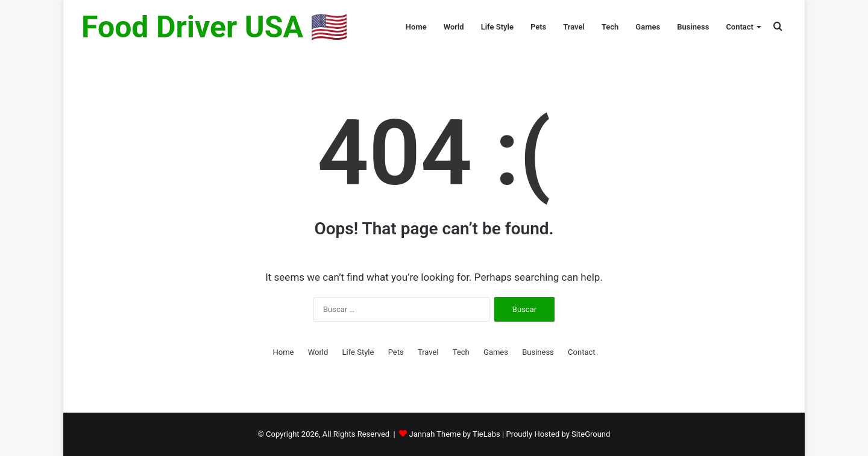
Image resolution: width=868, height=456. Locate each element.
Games (648, 27)
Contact (740, 27)
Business (693, 27)
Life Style (497, 27)
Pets (538, 27)
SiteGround (591, 434)
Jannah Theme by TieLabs (454, 434)
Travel (574, 27)
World (454, 27)
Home (416, 27)
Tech (610, 27)
